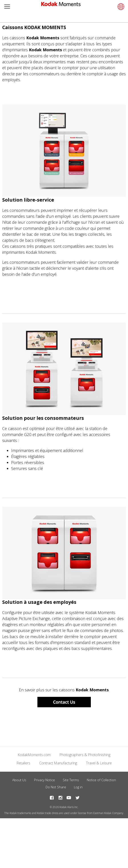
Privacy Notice (45, 780)
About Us (19, 780)
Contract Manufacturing (58, 763)
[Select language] (120, 7)
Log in (78, 787)
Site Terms (71, 780)
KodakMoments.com (34, 755)
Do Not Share (56, 787)
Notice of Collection (101, 780)
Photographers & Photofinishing (85, 755)
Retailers (23, 763)
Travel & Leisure (99, 763)
